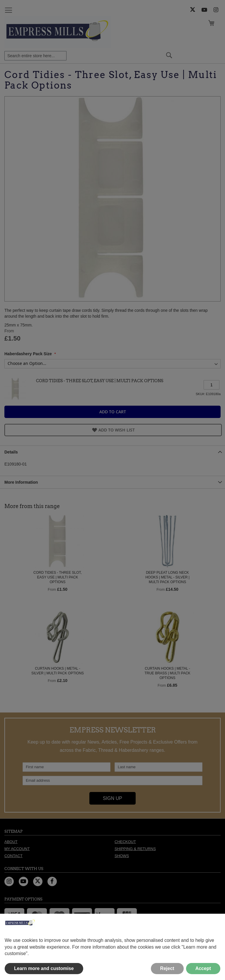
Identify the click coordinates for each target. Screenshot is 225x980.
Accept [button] (203, 968)
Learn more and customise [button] (44, 968)
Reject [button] (167, 968)
